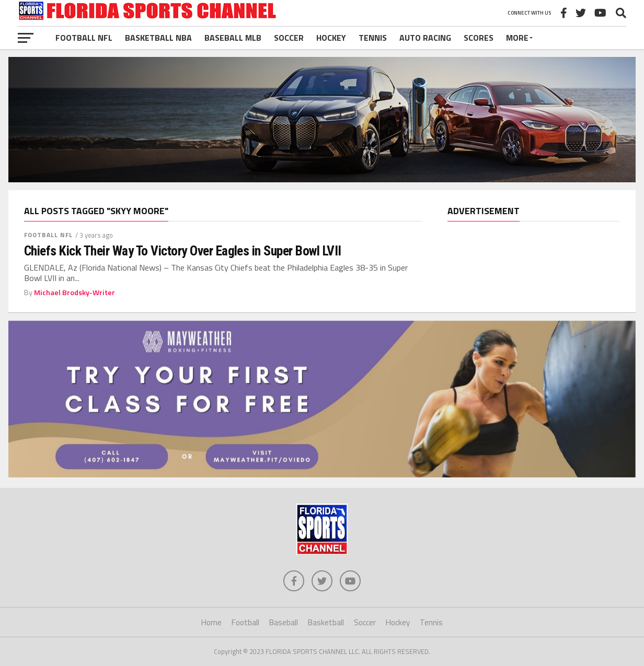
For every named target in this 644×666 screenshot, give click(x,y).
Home (211, 622)
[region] (534, 219)
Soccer (289, 38)
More (517, 38)
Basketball (326, 622)
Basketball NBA (158, 38)
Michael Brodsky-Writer (74, 293)
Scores (479, 38)
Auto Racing (425, 38)
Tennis (373, 38)
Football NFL (84, 38)
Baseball (284, 622)
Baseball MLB (233, 38)
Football (245, 622)
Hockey (331, 38)
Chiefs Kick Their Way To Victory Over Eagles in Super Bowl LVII (183, 251)
